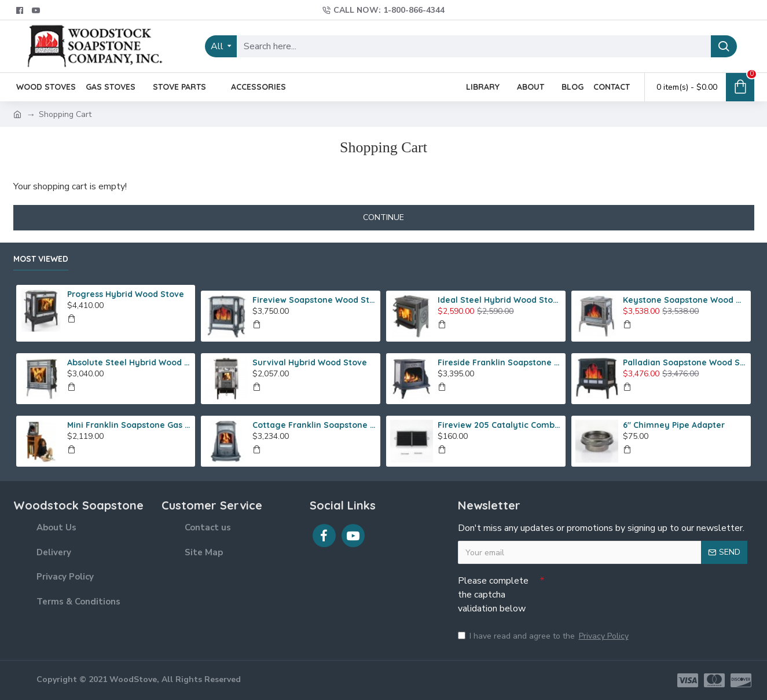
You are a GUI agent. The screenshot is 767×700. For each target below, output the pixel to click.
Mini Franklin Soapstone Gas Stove (129, 425)
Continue (384, 217)
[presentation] (626, 591)
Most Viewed (41, 259)
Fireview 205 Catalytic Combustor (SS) (500, 425)
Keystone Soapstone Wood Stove (685, 300)
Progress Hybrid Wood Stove (126, 294)
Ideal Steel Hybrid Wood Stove (500, 300)
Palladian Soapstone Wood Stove (685, 362)
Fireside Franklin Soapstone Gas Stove (500, 362)
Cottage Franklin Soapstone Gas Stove (314, 425)
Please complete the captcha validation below (493, 595)
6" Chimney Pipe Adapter (674, 425)
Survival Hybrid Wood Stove (310, 362)
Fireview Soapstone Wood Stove (314, 300)
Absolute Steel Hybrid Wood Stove (129, 362)
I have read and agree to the (544, 636)
